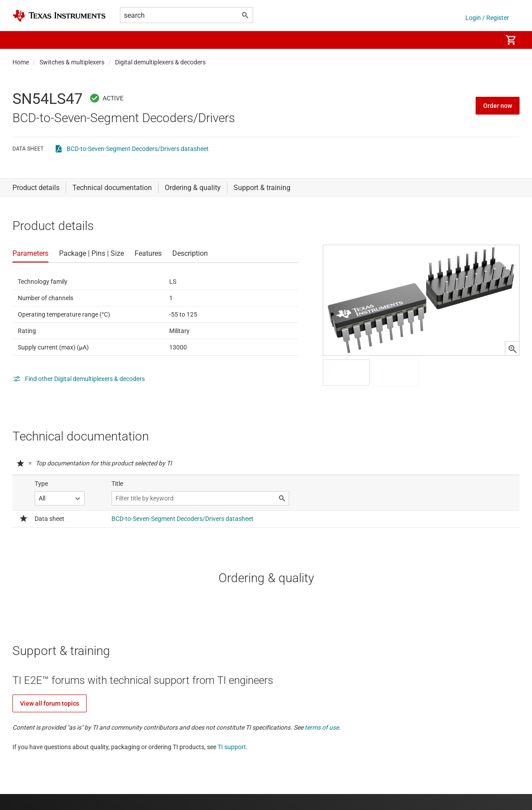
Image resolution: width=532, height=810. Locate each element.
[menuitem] (486, 40)
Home (21, 62)
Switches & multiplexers (72, 62)
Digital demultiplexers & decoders (160, 62)
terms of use (322, 727)
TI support (232, 747)
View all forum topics (50, 703)
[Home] (59, 16)
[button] (21, 40)
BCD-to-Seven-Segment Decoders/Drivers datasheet (138, 149)
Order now (498, 106)
